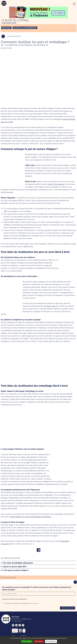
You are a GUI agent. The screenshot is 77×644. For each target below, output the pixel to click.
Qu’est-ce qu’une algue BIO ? (15, 567)
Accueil (14, 636)
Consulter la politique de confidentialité (14, 599)
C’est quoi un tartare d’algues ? (16, 570)
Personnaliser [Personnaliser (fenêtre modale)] (51, 641)
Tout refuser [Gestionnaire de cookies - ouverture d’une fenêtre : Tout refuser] (39, 641)
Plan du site (23, 636)
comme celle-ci (51, 306)
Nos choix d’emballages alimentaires (18, 563)
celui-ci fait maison (56, 184)
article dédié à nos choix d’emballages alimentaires (31, 517)
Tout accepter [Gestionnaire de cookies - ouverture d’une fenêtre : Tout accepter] (27, 641)
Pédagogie (6, 28)
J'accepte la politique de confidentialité (21, 603)
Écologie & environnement (25, 28)
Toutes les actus (14, 36)
